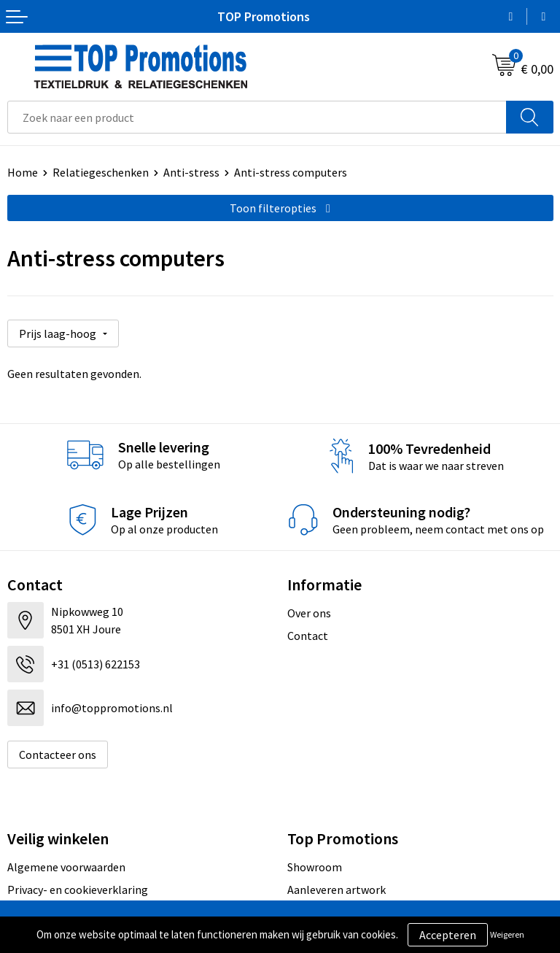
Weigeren (507, 934)
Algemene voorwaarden (66, 867)
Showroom (315, 867)
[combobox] (257, 117)
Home (23, 172)
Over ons (309, 613)
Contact (308, 636)
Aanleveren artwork (337, 890)
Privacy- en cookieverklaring (78, 890)
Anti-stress (191, 172)
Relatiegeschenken (101, 172)
